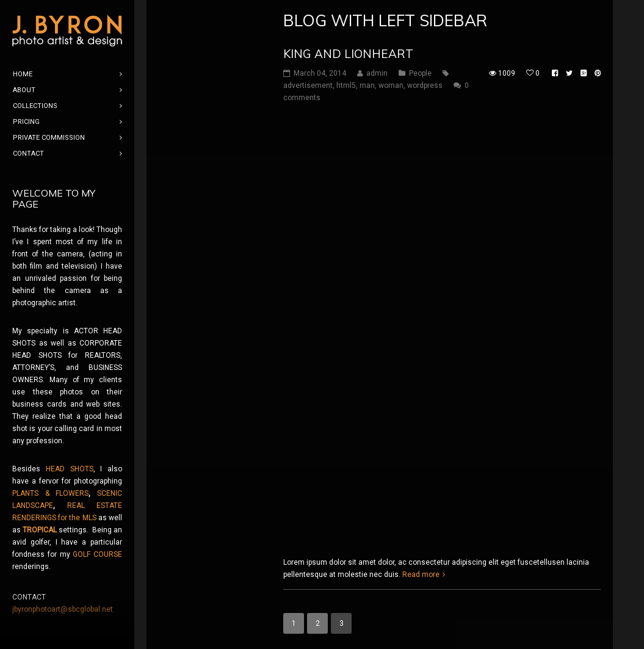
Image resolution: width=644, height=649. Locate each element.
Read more (421, 575)
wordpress (425, 85)
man (367, 85)
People (420, 73)
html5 (346, 85)
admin (377, 73)
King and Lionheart (348, 54)
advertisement (308, 85)
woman (391, 85)
